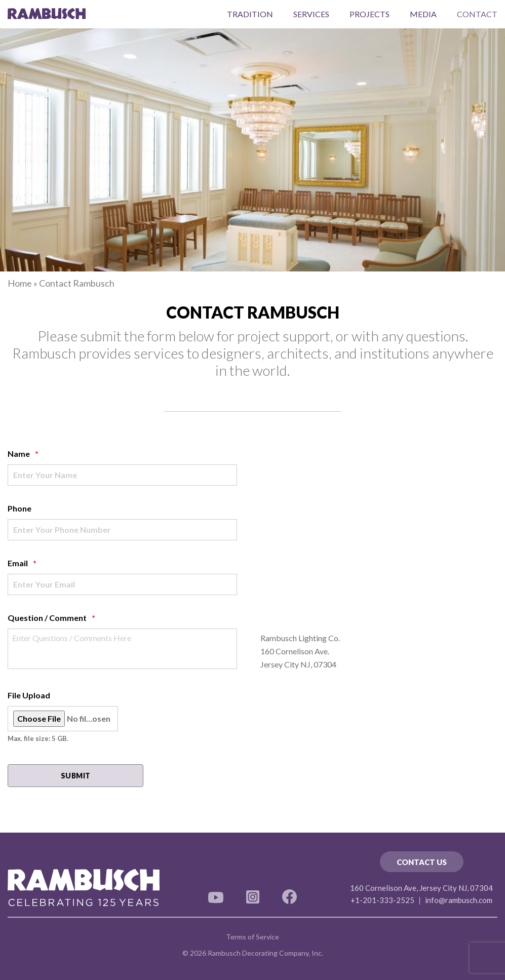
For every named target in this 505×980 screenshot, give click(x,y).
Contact (477, 14)
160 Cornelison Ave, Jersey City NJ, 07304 (421, 888)
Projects (370, 14)
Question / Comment (51, 618)
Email (22, 563)
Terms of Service (252, 937)
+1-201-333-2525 (382, 900)
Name (23, 454)
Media (423, 14)
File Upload (29, 695)
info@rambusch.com (459, 900)
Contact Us (422, 862)
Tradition (250, 14)
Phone (20, 508)
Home (20, 283)
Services (311, 14)
